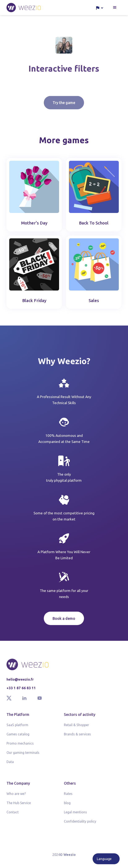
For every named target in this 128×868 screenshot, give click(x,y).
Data (10, 764)
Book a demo (64, 618)
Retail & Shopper (76, 727)
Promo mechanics (20, 745)
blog (67, 805)
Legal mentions (75, 814)
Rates (68, 795)
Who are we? (16, 795)
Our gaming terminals (23, 754)
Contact (13, 814)
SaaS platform (17, 727)
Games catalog (18, 736)
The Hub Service (19, 805)
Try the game (64, 110)
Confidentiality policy (80, 823)
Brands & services (77, 736)
